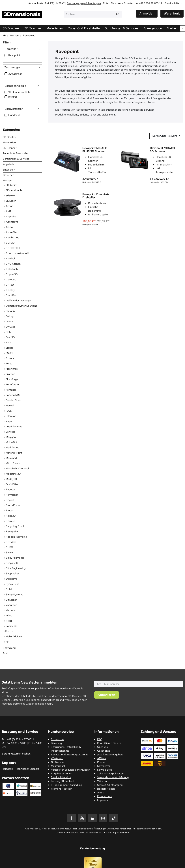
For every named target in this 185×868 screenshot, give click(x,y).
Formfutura (12, 384)
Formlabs (11, 390)
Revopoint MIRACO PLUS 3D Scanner (95, 150)
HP (8, 642)
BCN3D (10, 243)
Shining (10, 552)
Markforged (12, 447)
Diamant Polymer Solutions (21, 306)
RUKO (9, 547)
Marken (14, 35)
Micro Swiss (13, 463)
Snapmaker (12, 573)
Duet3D (10, 337)
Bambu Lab (12, 238)
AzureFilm (12, 232)
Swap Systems (14, 594)
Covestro (11, 279)
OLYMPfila (12, 484)
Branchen (8, 175)
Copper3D (12, 274)
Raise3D (11, 516)
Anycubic (11, 217)
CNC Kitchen (13, 264)
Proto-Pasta (13, 505)
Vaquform (11, 605)
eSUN (9, 353)
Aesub (9, 206)
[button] (166, 136)
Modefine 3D (13, 474)
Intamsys (11, 416)
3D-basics (12, 185)
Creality (10, 290)
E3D (8, 342)
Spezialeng (9, 648)
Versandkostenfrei (38, 3)
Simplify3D (12, 563)
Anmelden (147, 13)
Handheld (14, 115)
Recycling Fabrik (15, 526)
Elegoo (10, 348)
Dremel (10, 321)
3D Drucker (9, 137)
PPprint (10, 500)
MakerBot (11, 442)
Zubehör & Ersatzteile (15, 153)
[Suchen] (118, 14)
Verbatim (11, 610)
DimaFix (10, 311)
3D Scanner (15, 74)
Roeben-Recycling (16, 537)
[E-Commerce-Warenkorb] (172, 14)
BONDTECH (13, 248)
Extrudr (10, 358)
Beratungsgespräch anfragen (84, 3)
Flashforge (12, 379)
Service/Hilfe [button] (173, 3)
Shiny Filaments (15, 558)
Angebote (9, 164)
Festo (9, 363)
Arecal (9, 227)
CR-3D (10, 285)
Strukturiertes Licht (19, 92)
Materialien (9, 142)
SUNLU (10, 589)
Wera (9, 615)
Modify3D (11, 479)
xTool (9, 621)
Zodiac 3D (12, 626)
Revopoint (14, 55)
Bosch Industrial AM (17, 253)
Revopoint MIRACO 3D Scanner (162, 150)
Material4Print (14, 453)
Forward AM (13, 395)
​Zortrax (9, 631)
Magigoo (11, 437)
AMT (8, 211)
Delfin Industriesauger (19, 300)
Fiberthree (12, 369)
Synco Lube (13, 584)
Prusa (9, 510)
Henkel (10, 405)
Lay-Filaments (14, 426)
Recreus (11, 521)
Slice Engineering (16, 568)
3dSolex (10, 196)
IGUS (9, 411)
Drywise (10, 327)
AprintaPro (12, 222)
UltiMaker (11, 600)
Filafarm (10, 374)
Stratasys (11, 579)
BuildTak (11, 258)
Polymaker (12, 495)
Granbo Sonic (14, 400)
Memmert (11, 458)
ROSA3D (11, 542)
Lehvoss (11, 432)
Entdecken (9, 170)
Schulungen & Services (16, 159)
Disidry (10, 316)
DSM (9, 332)
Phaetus (11, 489)
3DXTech (11, 201)
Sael (5, 653)
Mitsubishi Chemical (17, 468)
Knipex (10, 421)
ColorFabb (12, 269)
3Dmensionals (14, 190)
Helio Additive (14, 636)
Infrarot (13, 97)
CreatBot (11, 295)
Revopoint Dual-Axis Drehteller (96, 196)
